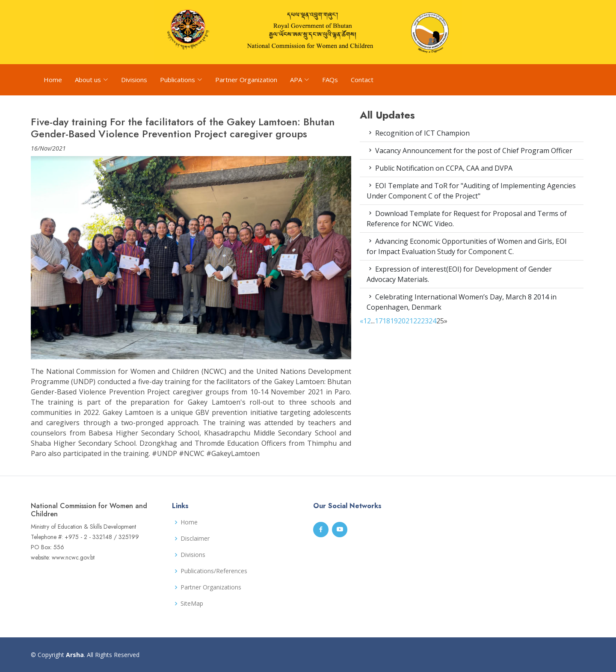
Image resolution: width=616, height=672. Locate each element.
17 (379, 321)
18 (386, 321)
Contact (362, 80)
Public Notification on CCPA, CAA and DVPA (440, 168)
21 (409, 321)
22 (417, 321)
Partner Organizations (211, 587)
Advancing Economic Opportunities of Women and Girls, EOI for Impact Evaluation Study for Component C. (467, 246)
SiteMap (192, 604)
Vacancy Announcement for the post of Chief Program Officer (469, 151)
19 (394, 321)
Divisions (134, 80)
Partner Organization (246, 80)
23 (425, 321)
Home (53, 80)
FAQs (330, 80)
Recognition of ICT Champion (418, 133)
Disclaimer (195, 539)
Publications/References (214, 571)
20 (402, 321)
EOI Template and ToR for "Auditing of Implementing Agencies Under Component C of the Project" (471, 191)
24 (432, 321)
